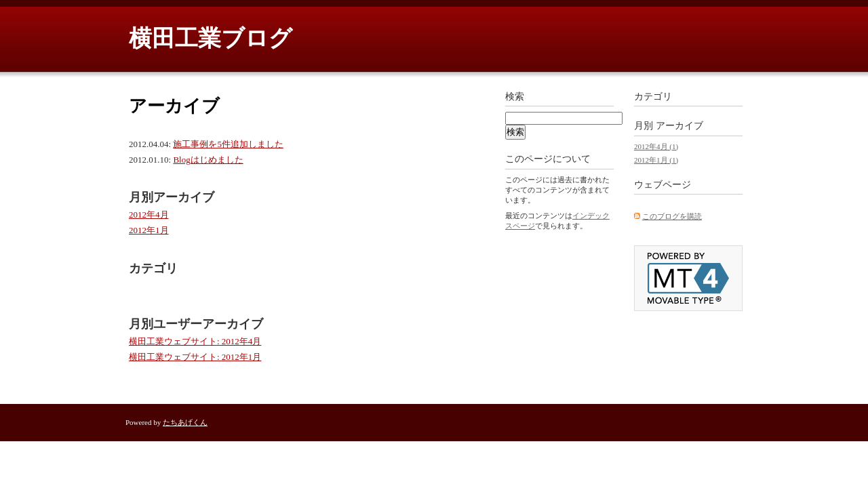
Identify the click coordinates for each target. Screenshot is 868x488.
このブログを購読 (672, 216)
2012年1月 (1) (656, 160)
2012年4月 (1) (656, 146)
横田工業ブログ (211, 38)
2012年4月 (149, 215)
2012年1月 (149, 230)
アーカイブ (679, 126)
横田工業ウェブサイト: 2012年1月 (195, 357)
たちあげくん (185, 422)
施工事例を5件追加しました (228, 144)
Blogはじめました (208, 160)
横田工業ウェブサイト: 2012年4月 (195, 341)
